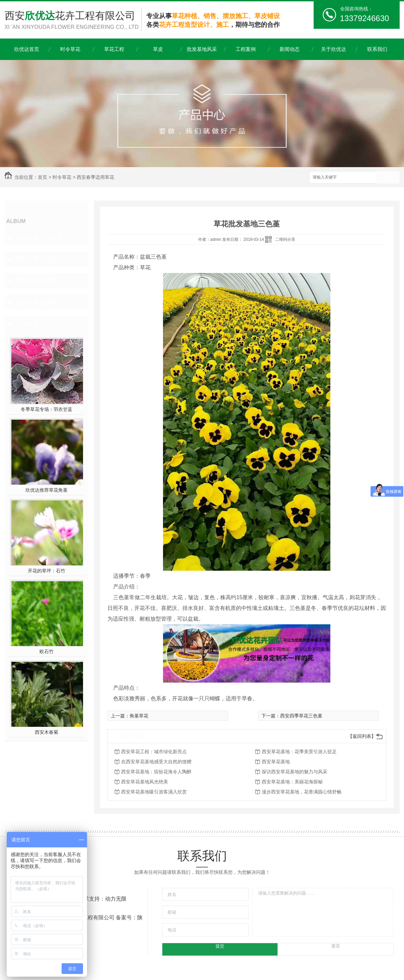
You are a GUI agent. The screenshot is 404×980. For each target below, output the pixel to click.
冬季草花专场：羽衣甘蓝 (47, 409)
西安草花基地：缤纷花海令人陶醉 (156, 772)
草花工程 (114, 49)
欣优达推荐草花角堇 (47, 490)
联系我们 (377, 49)
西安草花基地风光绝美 (145, 782)
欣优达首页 (27, 49)
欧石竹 (47, 651)
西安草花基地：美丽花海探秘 (292, 782)
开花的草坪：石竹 (47, 571)
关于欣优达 (334, 49)
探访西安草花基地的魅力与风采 (295, 772)
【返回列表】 (362, 736)
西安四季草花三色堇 (301, 716)
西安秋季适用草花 (39, 281)
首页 (43, 177)
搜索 (388, 178)
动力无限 (116, 899)
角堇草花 (139, 716)
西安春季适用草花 (95, 177)
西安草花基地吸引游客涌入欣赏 (154, 792)
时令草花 (70, 49)
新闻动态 (290, 49)
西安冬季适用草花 (39, 302)
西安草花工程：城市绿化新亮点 (154, 752)
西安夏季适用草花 (39, 259)
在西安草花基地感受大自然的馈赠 (156, 762)
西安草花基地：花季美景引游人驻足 (299, 752)
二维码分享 (285, 239)
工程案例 (246, 49)
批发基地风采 (202, 49)
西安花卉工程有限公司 (73, 21)
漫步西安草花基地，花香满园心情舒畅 (302, 792)
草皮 (158, 49)
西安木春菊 (47, 732)
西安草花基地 (276, 762)
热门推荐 (27, 324)
